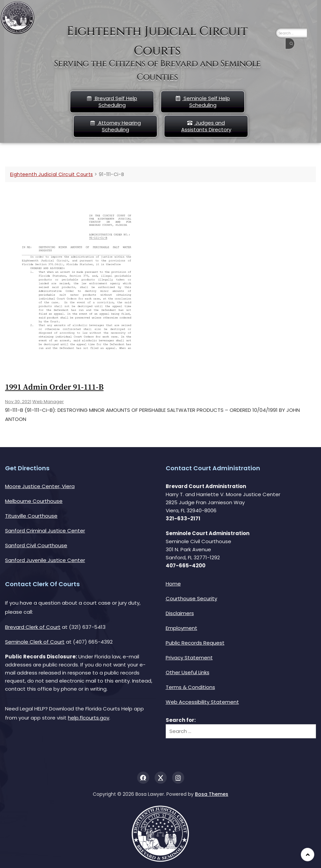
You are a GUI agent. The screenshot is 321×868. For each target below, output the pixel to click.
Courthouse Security (191, 598)
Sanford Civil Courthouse (36, 545)
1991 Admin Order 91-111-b (54, 387)
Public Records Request (195, 643)
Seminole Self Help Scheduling (203, 102)
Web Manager (48, 402)
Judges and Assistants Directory (206, 126)
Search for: (181, 720)
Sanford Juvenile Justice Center (45, 560)
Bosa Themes (212, 794)
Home (173, 584)
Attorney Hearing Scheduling (115, 126)
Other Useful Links (188, 672)
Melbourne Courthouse (34, 501)
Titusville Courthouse (31, 516)
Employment (182, 628)
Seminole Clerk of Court (35, 642)
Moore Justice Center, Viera (40, 486)
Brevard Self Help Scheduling (112, 102)
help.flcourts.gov (89, 718)
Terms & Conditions (190, 687)
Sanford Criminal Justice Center (45, 531)
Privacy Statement (189, 658)
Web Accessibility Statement (202, 702)
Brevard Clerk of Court (33, 627)
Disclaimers (180, 613)
